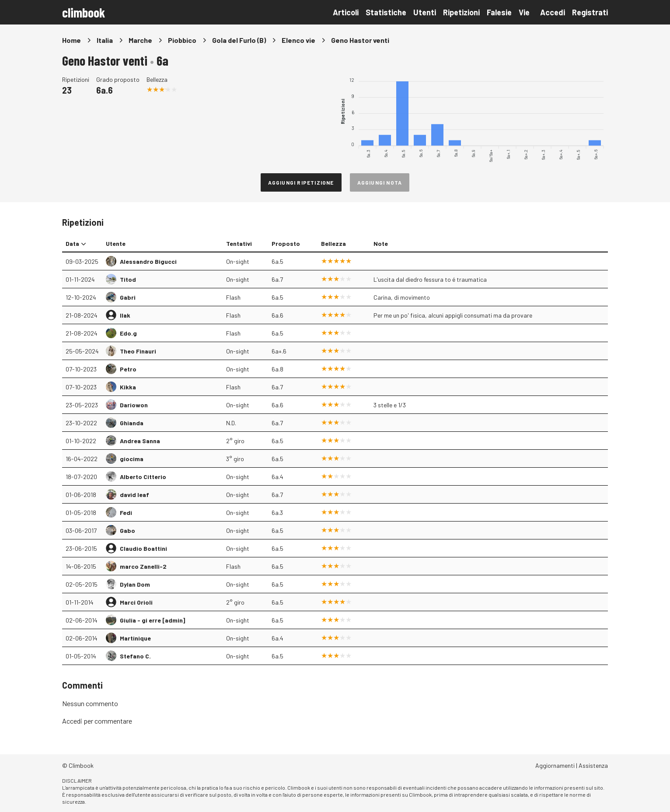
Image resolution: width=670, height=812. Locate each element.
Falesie (499, 12)
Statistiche (386, 12)
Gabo (127, 530)
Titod (128, 279)
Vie (524, 12)
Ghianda (132, 423)
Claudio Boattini (143, 548)
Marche (140, 40)
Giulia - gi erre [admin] (152, 620)
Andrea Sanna (140, 441)
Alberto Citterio (143, 477)
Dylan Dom (135, 584)
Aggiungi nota (380, 182)
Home (72, 40)
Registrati (590, 12)
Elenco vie (298, 40)
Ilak (125, 315)
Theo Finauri (138, 351)
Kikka (128, 387)
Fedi (126, 513)
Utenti (425, 12)
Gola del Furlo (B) (239, 40)
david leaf (134, 495)
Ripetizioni (461, 12)
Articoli (346, 12)
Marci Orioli (136, 602)
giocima (132, 459)
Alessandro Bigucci (148, 261)
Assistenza (593, 765)
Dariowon (134, 405)
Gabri (128, 297)
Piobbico (182, 40)
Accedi (553, 12)
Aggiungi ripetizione (301, 182)
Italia (105, 40)
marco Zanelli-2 (143, 566)
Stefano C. (135, 656)
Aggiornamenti (555, 765)
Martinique (135, 638)
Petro (128, 369)
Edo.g (128, 333)
